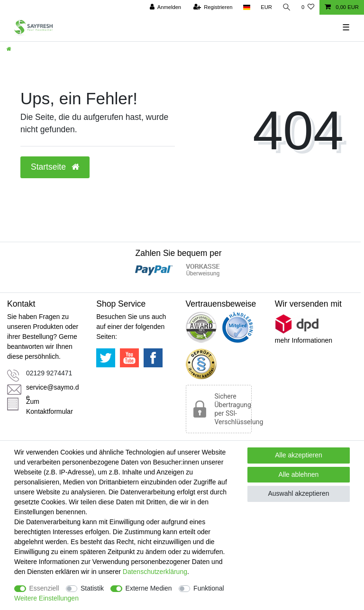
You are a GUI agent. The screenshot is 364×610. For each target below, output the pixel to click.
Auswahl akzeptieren (298, 493)
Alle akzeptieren (299, 455)
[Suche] (287, 7)
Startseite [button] (55, 167)
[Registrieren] (213, 7)
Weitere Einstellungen (46, 598)
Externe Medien (149, 588)
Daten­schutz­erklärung (155, 572)
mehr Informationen (304, 340)
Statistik (92, 588)
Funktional (209, 588)
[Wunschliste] (308, 7)
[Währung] (266, 7)
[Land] (246, 7)
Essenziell (44, 588)
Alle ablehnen (299, 474)
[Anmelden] (165, 7)
